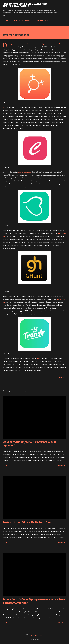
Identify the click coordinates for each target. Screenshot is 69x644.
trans (38, 358)
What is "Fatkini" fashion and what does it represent (29, 444)
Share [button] (62, 378)
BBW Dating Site (40, 20)
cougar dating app (25, 172)
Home (5, 20)
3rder (5, 107)
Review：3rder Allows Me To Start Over (27, 522)
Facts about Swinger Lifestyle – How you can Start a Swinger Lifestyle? (34, 601)
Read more (62, 465)
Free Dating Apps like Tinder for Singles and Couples (25, 5)
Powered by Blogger (34, 635)
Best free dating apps (21, 20)
